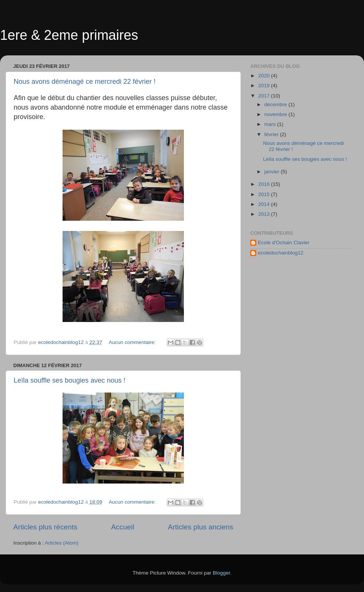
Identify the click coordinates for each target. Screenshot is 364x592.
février (272, 134)
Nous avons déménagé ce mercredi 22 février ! (85, 82)
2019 (265, 86)
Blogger (221, 573)
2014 (265, 204)
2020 (265, 76)
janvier (273, 172)
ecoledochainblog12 (281, 253)
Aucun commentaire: (133, 342)
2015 (265, 194)
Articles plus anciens (201, 527)
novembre (276, 114)
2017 (265, 96)
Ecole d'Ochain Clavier (284, 243)
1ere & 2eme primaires (69, 35)
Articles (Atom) (62, 543)
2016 (265, 184)
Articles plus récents (45, 527)
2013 (265, 214)
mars (271, 124)
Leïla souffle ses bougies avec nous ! (70, 380)
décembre (276, 104)
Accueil (123, 527)
